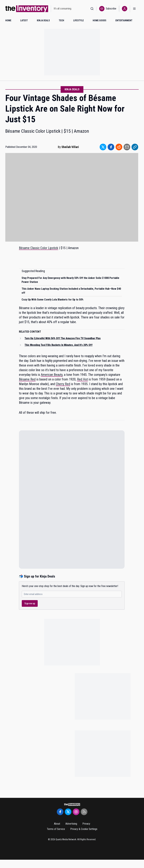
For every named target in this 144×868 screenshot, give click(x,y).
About (57, 824)
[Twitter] (68, 812)
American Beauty (52, 375)
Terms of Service (56, 829)
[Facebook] (60, 812)
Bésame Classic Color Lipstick (39, 248)
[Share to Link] (135, 147)
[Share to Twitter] (103, 147)
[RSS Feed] (84, 812)
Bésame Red (27, 379)
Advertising (71, 824)
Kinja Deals (72, 89)
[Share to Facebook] (111, 147)
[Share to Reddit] (119, 147)
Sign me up (30, 603)
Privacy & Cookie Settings (84, 829)
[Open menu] (134, 9)
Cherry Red (63, 384)
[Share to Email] (127, 147)
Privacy (86, 824)
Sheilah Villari (70, 147)
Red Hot (82, 379)
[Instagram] (76, 812)
